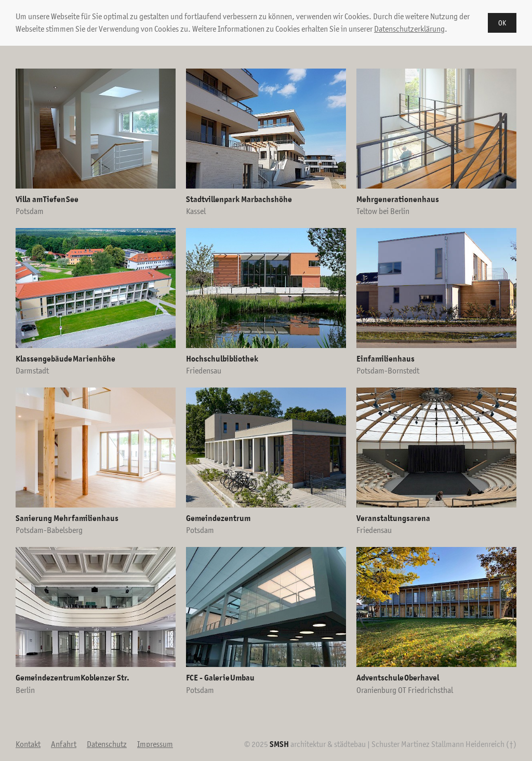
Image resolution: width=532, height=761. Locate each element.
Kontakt (28, 744)
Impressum (155, 744)
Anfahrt (64, 744)
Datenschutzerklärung (409, 29)
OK (502, 23)
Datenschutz (107, 744)
